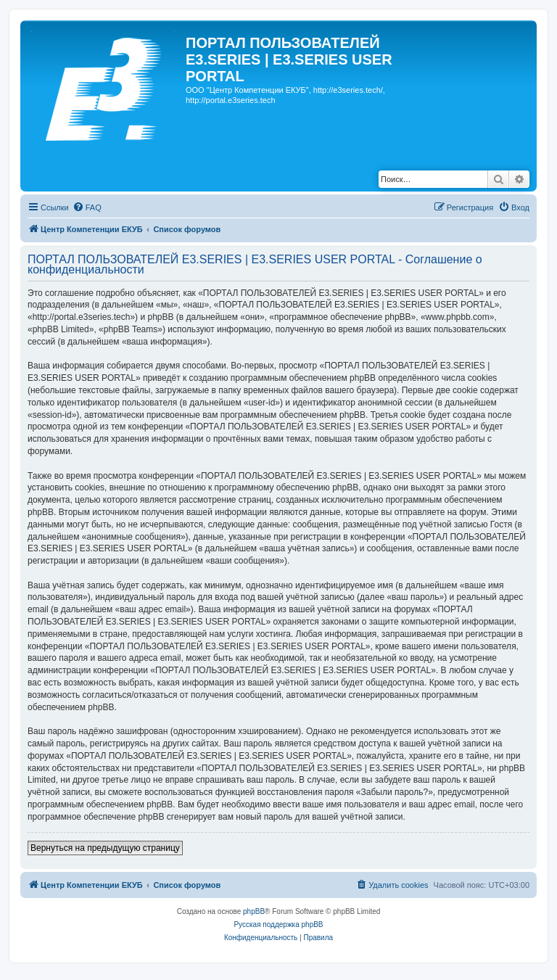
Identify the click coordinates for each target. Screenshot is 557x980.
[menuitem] (87, 207)
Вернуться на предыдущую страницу (105, 848)
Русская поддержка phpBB (278, 925)
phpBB (254, 911)
